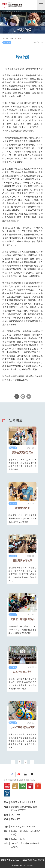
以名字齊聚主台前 (23, 672)
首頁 (4, 38)
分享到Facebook (17, 396)
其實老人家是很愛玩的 (23, 619)
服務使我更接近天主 (23, 452)
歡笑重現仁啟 (23, 508)
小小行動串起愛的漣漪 (23, 727)
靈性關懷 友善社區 (23, 560)
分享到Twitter (29, 396)
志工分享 (18, 38)
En (25, 774)
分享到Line (23, 396)
